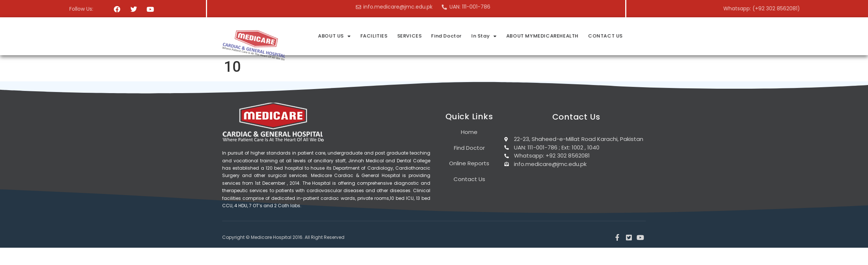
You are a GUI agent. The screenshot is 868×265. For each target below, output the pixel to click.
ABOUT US (405, 36)
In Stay (555, 36)
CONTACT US (676, 36)
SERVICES (481, 36)
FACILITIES (445, 36)
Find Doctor (517, 36)
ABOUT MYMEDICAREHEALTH (613, 36)
